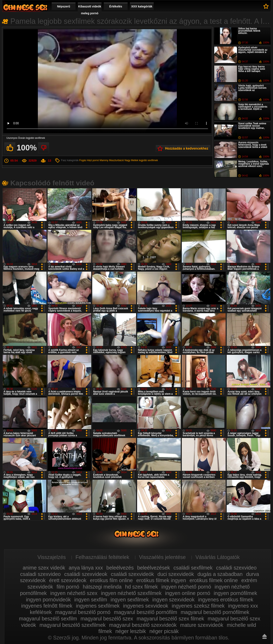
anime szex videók (44, 568)
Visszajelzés (52, 557)
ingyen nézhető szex (74, 593)
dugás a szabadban (220, 574)
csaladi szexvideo (41, 574)
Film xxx (25, 7)
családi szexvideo (236, 568)
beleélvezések (153, 568)
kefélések (41, 612)
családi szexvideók (132, 574)
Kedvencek (266, 6)
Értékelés (116, 6)
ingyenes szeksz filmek (198, 606)
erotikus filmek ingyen (161, 580)
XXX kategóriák (142, 6)
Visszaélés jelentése (162, 557)
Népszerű (64, 6)
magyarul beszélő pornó (83, 612)
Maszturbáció (116, 160)
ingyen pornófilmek (235, 593)
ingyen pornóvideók (48, 600)
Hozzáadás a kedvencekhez (187, 148)
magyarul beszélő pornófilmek (215, 612)
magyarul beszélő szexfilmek (73, 625)
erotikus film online (111, 580)
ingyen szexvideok (173, 600)
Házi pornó (93, 160)
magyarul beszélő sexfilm (48, 619)
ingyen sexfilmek (130, 600)
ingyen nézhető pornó (186, 587)
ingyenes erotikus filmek (226, 600)
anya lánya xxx (86, 568)
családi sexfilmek (193, 568)
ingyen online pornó (188, 593)
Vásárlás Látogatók (218, 557)
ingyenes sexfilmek (98, 606)
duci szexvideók (176, 574)
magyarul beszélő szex (107, 619)
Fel (265, 636)
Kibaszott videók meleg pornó (90, 10)
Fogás (83, 160)
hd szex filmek (141, 587)
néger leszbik (131, 631)
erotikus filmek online (214, 580)
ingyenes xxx (243, 606)
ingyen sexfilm (91, 600)
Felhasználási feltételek (102, 557)
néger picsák (164, 631)
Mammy (104, 160)
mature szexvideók (202, 625)
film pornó (68, 587)
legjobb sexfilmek (148, 160)
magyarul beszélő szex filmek (171, 619)
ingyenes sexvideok (146, 606)
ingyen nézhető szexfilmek (131, 593)
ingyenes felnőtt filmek (47, 606)
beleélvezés (120, 568)
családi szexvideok (86, 574)
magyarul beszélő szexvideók (143, 625)
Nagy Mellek (131, 160)
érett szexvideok (68, 580)
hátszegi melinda (102, 587)
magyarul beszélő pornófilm (146, 612)
